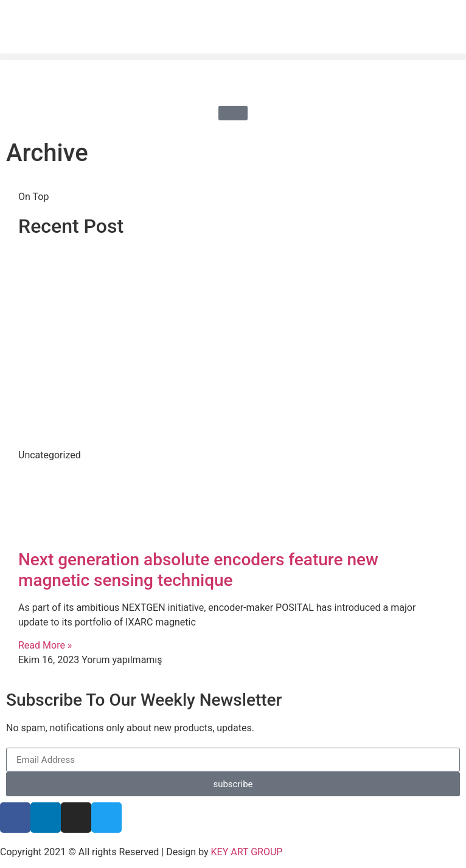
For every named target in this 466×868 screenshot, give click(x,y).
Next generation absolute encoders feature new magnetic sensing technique (198, 570)
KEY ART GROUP (247, 852)
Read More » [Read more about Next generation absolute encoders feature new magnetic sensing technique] (45, 645)
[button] (233, 57)
